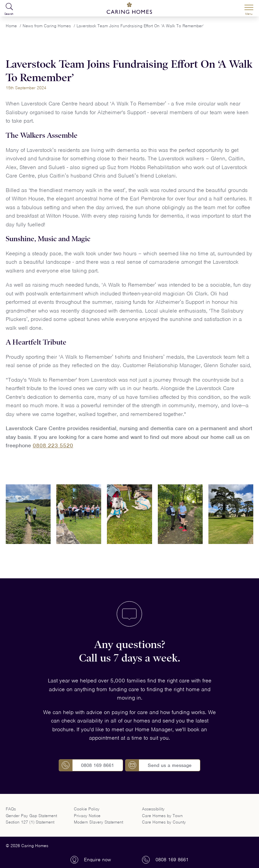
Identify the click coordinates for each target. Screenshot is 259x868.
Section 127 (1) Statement (30, 822)
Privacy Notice (87, 816)
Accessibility (153, 809)
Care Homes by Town (162, 816)
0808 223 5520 (53, 445)
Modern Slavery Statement (98, 822)
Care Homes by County (164, 822)
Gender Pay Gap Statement (31, 816)
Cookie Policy (87, 809)
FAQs (11, 809)
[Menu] (249, 8)
